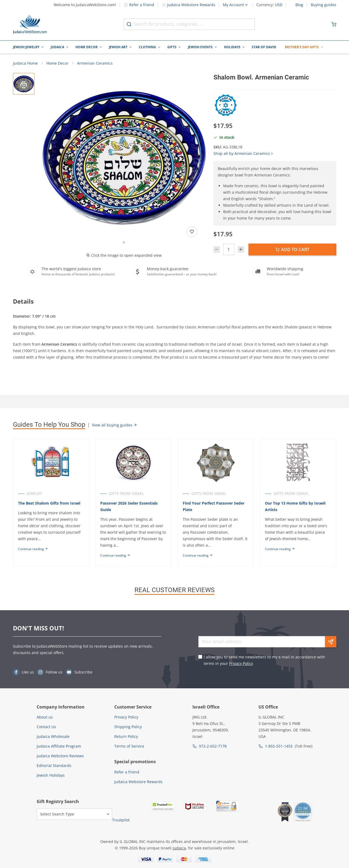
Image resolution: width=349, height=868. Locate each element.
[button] (124, 156)
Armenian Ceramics (95, 63)
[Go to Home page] (30, 24)
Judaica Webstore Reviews (60, 756)
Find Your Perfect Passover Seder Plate (214, 507)
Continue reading (33, 549)
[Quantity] (229, 250)
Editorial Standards (54, 765)
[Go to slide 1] (124, 243)
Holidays (232, 47)
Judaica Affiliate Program (59, 746)
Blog (299, 5)
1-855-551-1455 (279, 746)
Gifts (172, 47)
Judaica (57, 47)
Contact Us (46, 727)
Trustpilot (121, 820)
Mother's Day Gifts (302, 47)
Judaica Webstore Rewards (189, 5)
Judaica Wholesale (53, 736)
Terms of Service (129, 746)
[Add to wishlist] (192, 232)
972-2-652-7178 (213, 746)
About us (45, 717)
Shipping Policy (128, 727)
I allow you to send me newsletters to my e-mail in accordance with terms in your (264, 660)
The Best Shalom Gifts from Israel (49, 503)
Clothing (147, 47)
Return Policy (126, 736)
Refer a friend (139, 5)
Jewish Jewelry (26, 47)
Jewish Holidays (51, 775)
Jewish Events (200, 47)
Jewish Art (118, 47)
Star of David (264, 47)
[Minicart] (334, 24)
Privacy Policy (241, 663)
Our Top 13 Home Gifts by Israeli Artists (296, 507)
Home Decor (87, 47)
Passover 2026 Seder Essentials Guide (129, 507)
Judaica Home (25, 63)
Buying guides (324, 5)
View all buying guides (115, 425)
